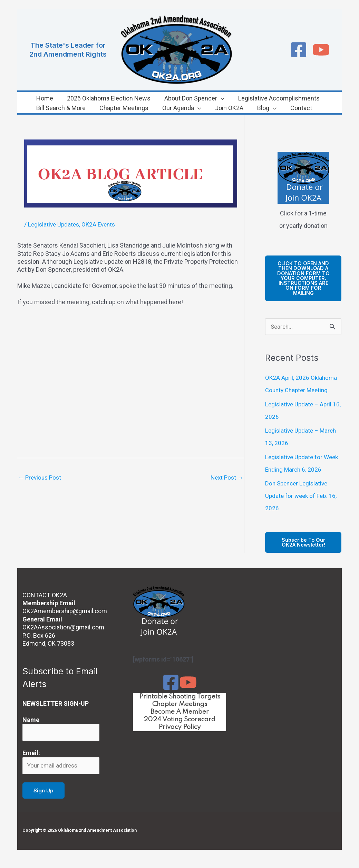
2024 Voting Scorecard (179, 729)
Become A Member (179, 721)
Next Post (226, 478)
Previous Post (41, 478)
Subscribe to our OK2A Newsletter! (303, 550)
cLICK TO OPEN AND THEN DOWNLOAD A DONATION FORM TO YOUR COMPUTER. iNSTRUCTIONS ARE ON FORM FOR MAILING (303, 281)
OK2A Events (102, 224)
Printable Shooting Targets (180, 704)
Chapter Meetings (180, 712)
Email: (31, 761)
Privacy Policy (180, 736)
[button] (206, 98)
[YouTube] (321, 50)
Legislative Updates (55, 224)
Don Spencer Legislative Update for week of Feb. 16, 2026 (302, 503)
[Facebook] (299, 50)
